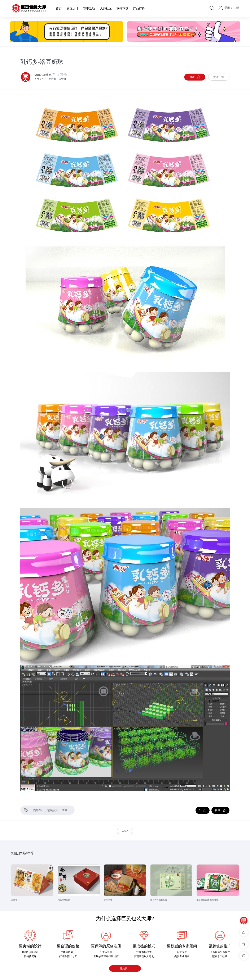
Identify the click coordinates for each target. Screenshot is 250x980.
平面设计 (38, 810)
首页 (59, 8)
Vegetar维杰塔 (45, 75)
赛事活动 (89, 8)
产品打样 (139, 8)
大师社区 (106, 8)
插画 (65, 810)
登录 (228, 8)
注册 (236, 8)
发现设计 (73, 8)
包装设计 (53, 810)
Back (125, 831)
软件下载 (122, 8)
